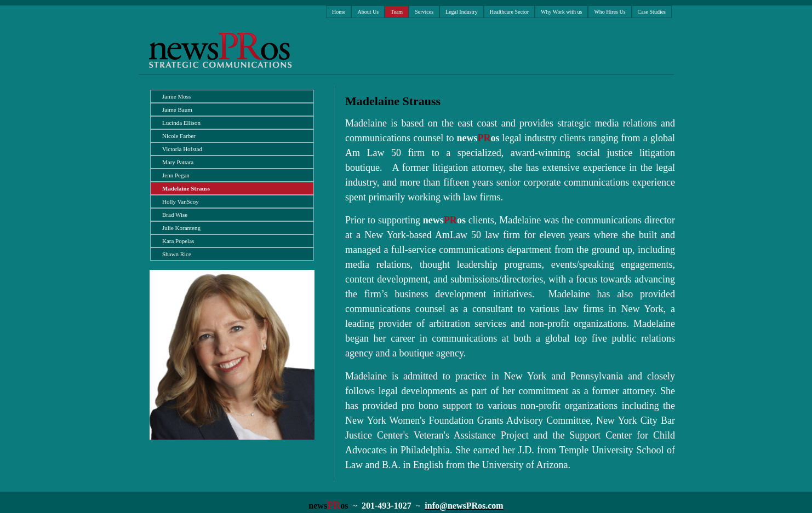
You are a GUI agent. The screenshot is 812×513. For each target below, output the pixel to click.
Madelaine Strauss (186, 188)
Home (339, 12)
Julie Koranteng (181, 228)
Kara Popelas (178, 241)
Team (397, 12)
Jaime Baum (177, 109)
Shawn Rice (177, 254)
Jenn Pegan (176, 175)
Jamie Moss (176, 96)
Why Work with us (561, 12)
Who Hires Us (610, 12)
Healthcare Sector (509, 12)
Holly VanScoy (181, 201)
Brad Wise (175, 215)
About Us (368, 12)
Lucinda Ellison (181, 123)
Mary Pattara (178, 162)
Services (424, 12)
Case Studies (652, 12)
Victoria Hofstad (182, 149)
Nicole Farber (179, 136)
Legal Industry (462, 12)
